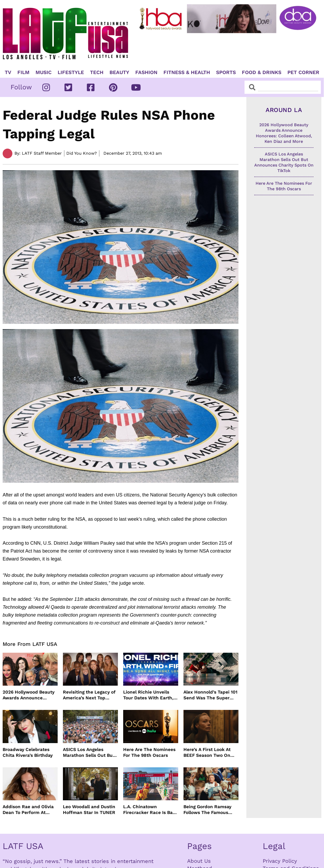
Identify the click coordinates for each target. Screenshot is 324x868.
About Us (199, 861)
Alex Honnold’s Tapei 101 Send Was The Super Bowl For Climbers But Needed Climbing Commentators (210, 695)
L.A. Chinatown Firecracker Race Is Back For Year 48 (151, 810)
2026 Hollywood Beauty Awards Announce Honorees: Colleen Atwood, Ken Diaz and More (29, 695)
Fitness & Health (187, 72)
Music (44, 72)
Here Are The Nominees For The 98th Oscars (149, 752)
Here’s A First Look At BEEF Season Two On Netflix (207, 752)
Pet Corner (303, 72)
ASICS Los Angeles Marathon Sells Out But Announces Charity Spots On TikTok (89, 752)
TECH (97, 72)
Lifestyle (71, 72)
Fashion (146, 72)
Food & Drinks (262, 72)
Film (23, 72)
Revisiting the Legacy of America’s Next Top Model (89, 695)
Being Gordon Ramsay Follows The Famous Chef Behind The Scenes (211, 810)
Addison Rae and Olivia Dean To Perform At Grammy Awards (28, 810)
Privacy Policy (280, 861)
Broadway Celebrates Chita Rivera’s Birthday (28, 752)
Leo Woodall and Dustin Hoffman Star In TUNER (89, 810)
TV (8, 72)
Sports (226, 72)
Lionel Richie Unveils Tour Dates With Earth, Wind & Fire (148, 695)
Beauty (119, 72)
